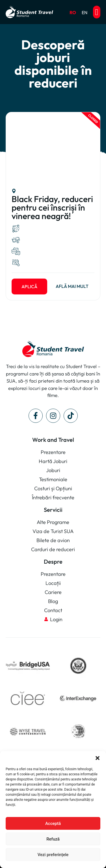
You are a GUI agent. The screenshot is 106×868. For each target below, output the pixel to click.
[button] (98, 758)
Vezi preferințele (53, 855)
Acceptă (53, 824)
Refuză (53, 839)
